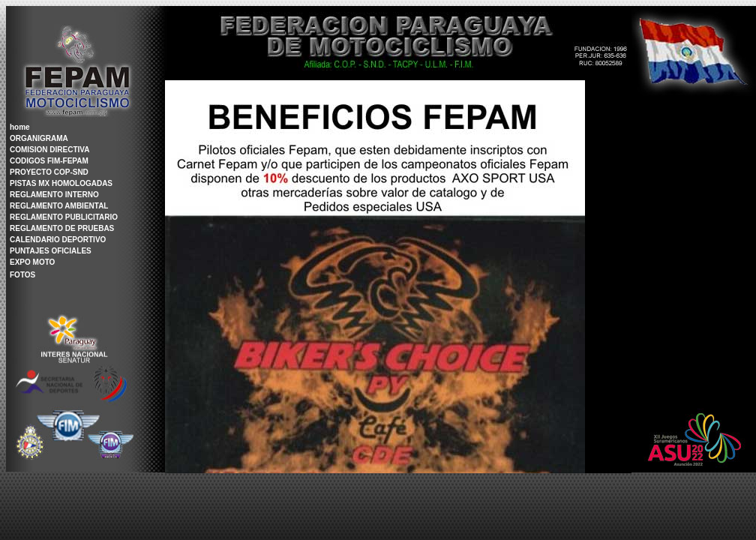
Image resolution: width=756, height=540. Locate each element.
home (20, 127)
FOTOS (22, 275)
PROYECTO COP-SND (49, 172)
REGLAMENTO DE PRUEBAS (62, 228)
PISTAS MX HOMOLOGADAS (61, 183)
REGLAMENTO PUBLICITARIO (64, 217)
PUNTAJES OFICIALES (51, 251)
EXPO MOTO (32, 262)
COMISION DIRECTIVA (49, 150)
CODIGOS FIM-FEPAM (49, 161)
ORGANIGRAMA (39, 138)
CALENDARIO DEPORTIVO (58, 240)
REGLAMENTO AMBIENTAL (59, 206)
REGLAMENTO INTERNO (54, 195)
